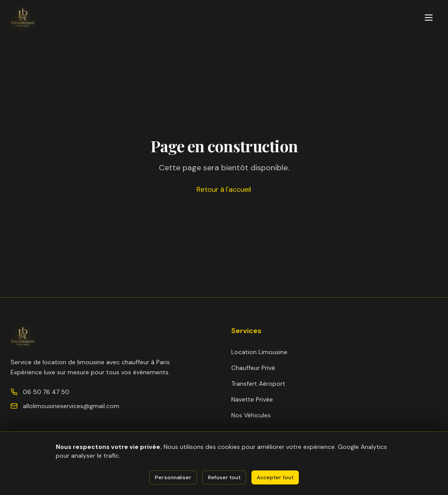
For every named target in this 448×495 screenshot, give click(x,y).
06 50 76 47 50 (46, 392)
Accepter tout (275, 477)
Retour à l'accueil (224, 189)
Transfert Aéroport (258, 384)
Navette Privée (252, 399)
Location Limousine (259, 352)
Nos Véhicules (251, 415)
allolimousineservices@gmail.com (71, 406)
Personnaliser (173, 477)
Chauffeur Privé (253, 368)
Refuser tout (224, 477)
